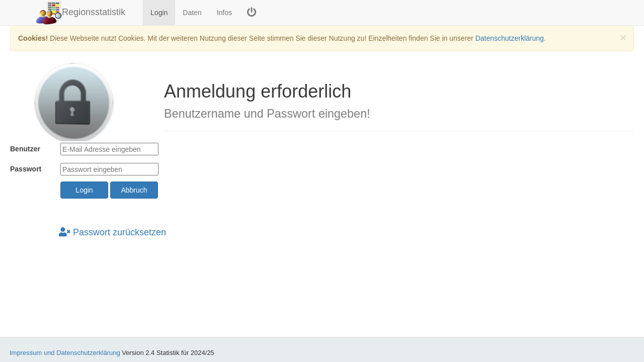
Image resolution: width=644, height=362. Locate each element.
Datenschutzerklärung (510, 38)
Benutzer (25, 149)
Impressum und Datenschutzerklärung (65, 353)
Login (159, 13)
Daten (192, 13)
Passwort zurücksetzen (112, 232)
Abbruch (134, 190)
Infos (224, 13)
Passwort (26, 169)
